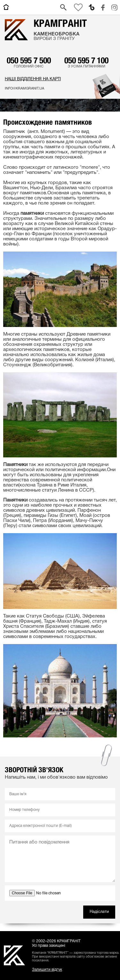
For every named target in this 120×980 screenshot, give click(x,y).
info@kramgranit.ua (24, 89)
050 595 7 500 (29, 60)
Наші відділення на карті (33, 79)
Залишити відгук (47, 970)
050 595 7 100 (86, 60)
